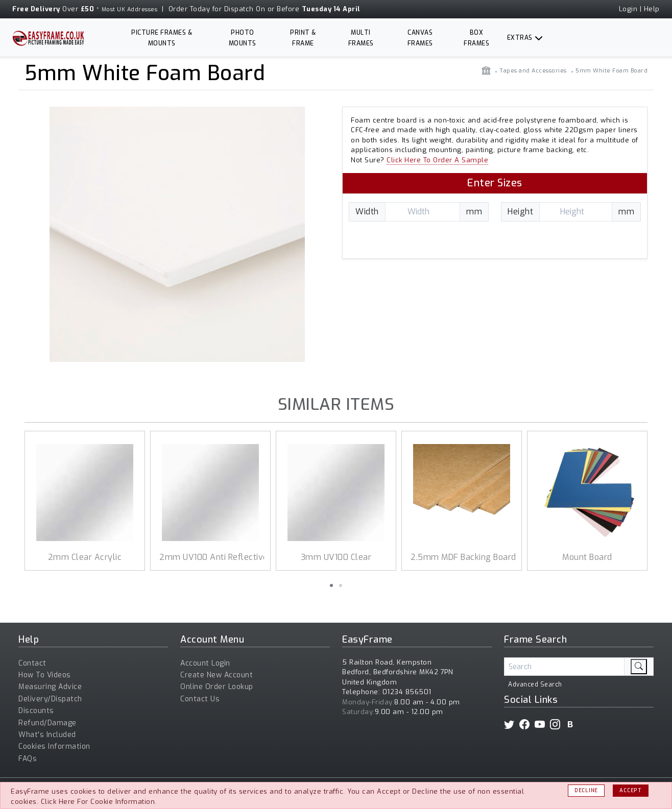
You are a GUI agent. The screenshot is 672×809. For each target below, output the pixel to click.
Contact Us (200, 699)
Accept (630, 790)
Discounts (36, 711)
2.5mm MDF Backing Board (463, 557)
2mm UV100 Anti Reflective (214, 557)
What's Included (47, 735)
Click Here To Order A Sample (437, 160)
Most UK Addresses (130, 9)
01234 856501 (407, 692)
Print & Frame (303, 38)
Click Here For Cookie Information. (99, 802)
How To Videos (45, 675)
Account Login (205, 663)
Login (628, 9)
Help (652, 9)
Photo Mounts (243, 38)
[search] (639, 667)
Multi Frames (361, 38)
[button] (331, 585)
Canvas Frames (420, 38)
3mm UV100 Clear (336, 557)
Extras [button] (520, 38)
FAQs (28, 759)
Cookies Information (54, 746)
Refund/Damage (47, 723)
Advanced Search (535, 684)
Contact (32, 663)
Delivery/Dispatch (50, 699)
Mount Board (587, 557)
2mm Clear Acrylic (85, 557)
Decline (586, 790)
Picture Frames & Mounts (162, 38)
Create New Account (217, 675)
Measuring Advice (50, 687)
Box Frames (476, 38)
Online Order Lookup (217, 687)
